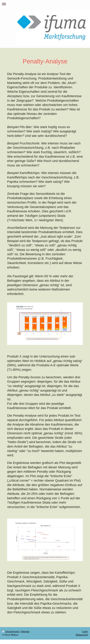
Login (85, 632)
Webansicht (82, 635)
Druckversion (11, 632)
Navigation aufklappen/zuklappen (45, 4)
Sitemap (25, 632)
